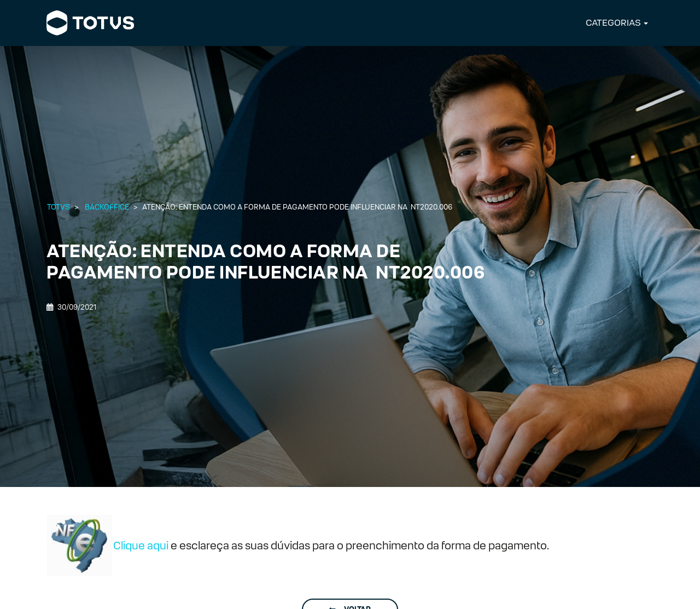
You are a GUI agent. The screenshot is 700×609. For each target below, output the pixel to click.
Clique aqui (141, 546)
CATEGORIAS (613, 23)
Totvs (59, 207)
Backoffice (107, 207)
